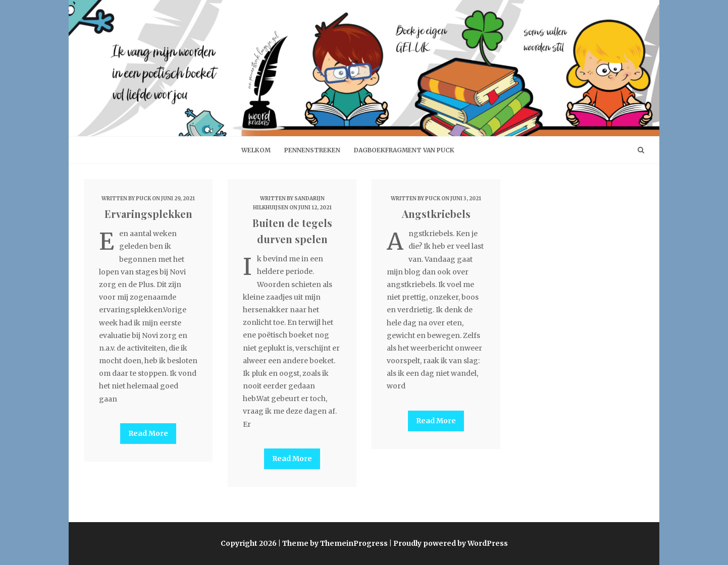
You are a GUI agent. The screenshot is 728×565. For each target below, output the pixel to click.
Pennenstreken (312, 150)
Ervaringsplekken (148, 214)
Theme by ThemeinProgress (335, 543)
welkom (256, 150)
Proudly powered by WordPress (451, 543)
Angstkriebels (436, 214)
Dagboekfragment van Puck (404, 150)
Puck (143, 199)
